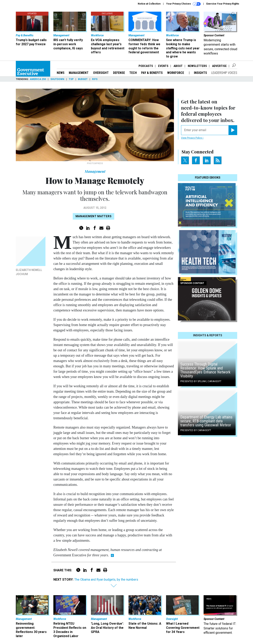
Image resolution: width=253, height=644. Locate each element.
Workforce (176, 73)
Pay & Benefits (152, 73)
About (178, 66)
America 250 (38, 79)
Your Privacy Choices (183, 4)
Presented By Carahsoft (196, 430)
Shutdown (57, 79)
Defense (119, 73)
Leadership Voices (224, 73)
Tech (133, 73)
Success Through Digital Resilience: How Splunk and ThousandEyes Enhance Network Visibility (205, 370)
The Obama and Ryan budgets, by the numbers (106, 580)
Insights (200, 73)
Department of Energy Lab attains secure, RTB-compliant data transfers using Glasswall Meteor (206, 421)
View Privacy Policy (192, 138)
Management (79, 73)
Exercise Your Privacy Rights (223, 4)
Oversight (101, 73)
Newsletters (197, 66)
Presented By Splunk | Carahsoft (201, 381)
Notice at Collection (149, 4)
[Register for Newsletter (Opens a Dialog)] (233, 130)
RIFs (95, 79)
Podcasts (146, 66)
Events (163, 66)
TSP (71, 79)
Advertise (219, 66)
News (61, 73)
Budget (83, 79)
